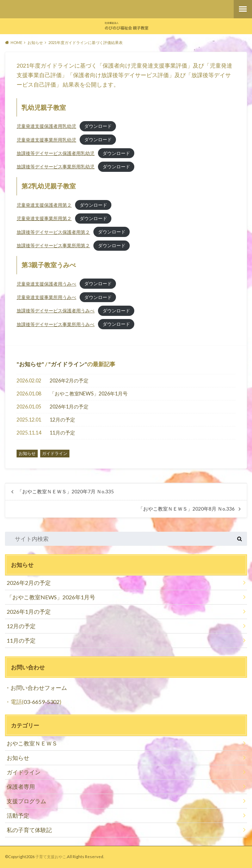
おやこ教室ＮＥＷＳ (32, 743)
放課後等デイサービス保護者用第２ (53, 232)
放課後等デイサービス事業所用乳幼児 (56, 167)
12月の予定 (62, 420)
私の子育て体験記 (29, 830)
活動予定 (18, 815)
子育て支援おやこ (51, 857)
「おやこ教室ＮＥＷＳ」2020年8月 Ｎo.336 (186, 509)
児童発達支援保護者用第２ (44, 205)
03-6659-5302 (42, 702)
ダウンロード (98, 126)
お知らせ (30, 364)
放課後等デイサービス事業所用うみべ (56, 324)
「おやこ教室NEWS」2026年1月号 (89, 394)
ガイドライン (68, 364)
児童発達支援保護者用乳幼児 (46, 126)
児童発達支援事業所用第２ (44, 218)
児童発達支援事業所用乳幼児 (46, 140)
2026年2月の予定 (69, 380)
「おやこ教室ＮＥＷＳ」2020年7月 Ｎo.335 (66, 492)
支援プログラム (26, 801)
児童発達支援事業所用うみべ (46, 297)
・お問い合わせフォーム (36, 688)
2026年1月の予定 (69, 407)
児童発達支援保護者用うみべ (46, 284)
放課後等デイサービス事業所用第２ (53, 245)
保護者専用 (21, 786)
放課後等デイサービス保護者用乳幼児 (56, 153)
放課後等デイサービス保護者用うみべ (56, 311)
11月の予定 (62, 433)
